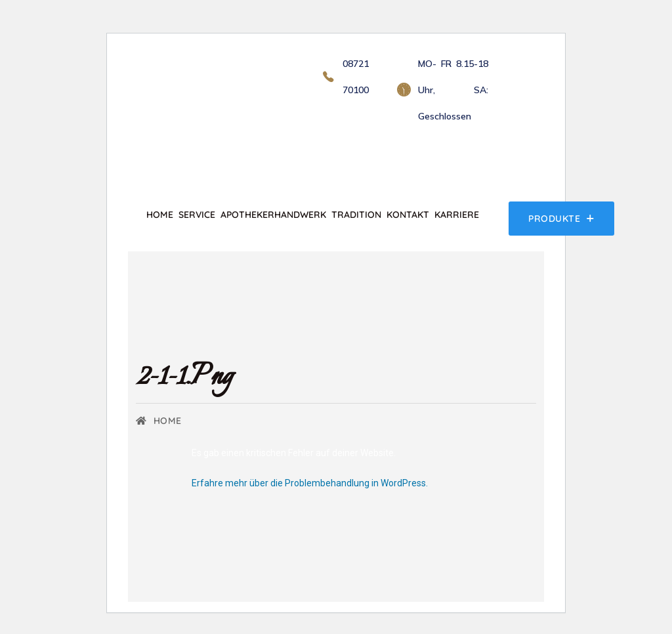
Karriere (457, 215)
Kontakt (408, 215)
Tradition (356, 215)
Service (197, 215)
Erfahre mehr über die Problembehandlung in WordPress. (310, 483)
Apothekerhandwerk (273, 215)
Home (160, 215)
